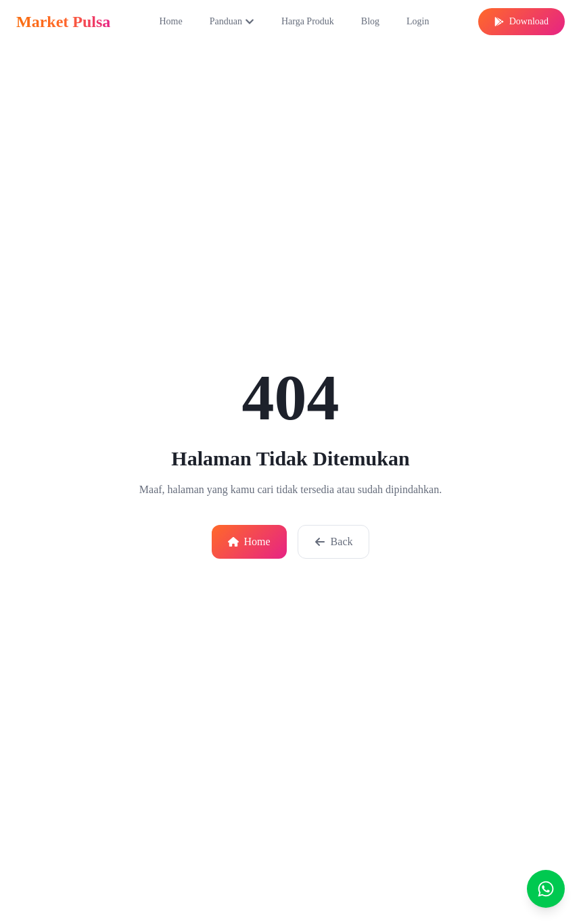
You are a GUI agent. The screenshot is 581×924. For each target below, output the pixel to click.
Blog (370, 21)
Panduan (232, 21)
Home (170, 21)
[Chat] (546, 889)
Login (418, 21)
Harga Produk (308, 21)
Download (521, 21)
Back (334, 541)
